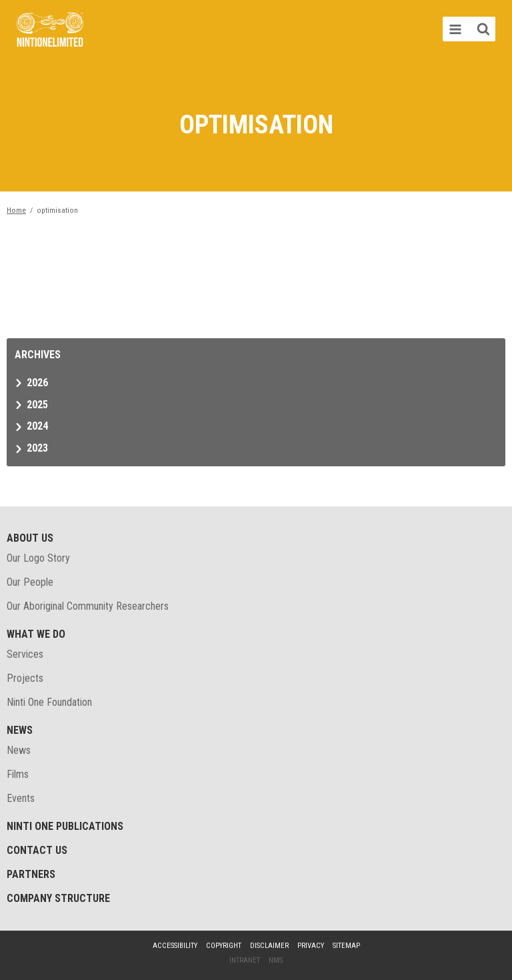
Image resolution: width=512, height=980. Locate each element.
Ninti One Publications (65, 826)
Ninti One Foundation (49, 702)
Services (25, 654)
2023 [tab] (37, 448)
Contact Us (37, 850)
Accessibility (175, 946)
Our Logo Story (38, 558)
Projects (25, 678)
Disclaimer (269, 946)
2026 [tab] (37, 383)
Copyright (224, 946)
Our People (30, 582)
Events (21, 798)
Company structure (58, 898)
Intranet (245, 960)
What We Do (36, 634)
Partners (31, 874)
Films (18, 774)
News (20, 730)
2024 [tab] (37, 426)
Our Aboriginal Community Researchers (88, 606)
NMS (276, 960)
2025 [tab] (37, 405)
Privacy (311, 946)
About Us (30, 538)
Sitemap (346, 946)
